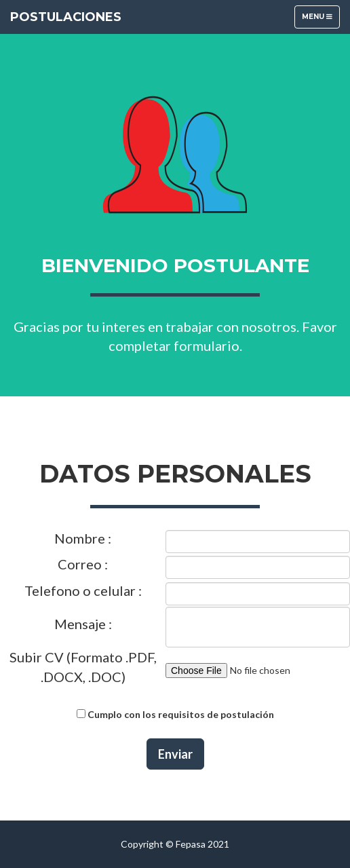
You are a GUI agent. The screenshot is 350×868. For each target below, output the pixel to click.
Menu (320, 20)
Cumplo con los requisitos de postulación (181, 714)
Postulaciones (66, 17)
